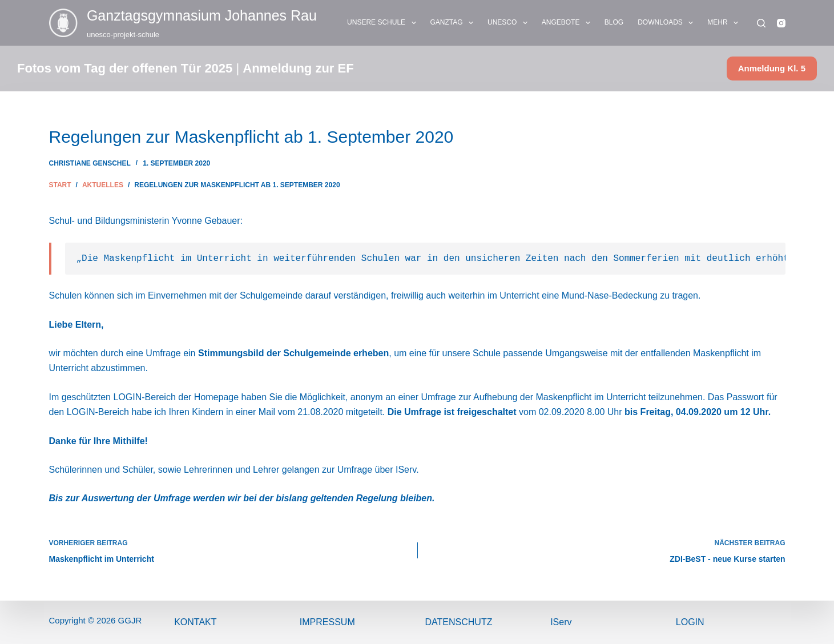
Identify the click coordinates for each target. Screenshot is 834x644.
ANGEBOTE (568, 23)
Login (690, 622)
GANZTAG (454, 23)
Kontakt (195, 622)
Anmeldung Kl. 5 (772, 68)
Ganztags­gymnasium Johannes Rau (202, 15)
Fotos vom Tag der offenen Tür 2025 (125, 68)
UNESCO (510, 23)
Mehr (725, 23)
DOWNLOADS (668, 23)
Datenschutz (459, 622)
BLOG (614, 22)
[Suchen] (761, 23)
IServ (561, 622)
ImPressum (327, 622)
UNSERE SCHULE (384, 23)
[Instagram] (781, 23)
